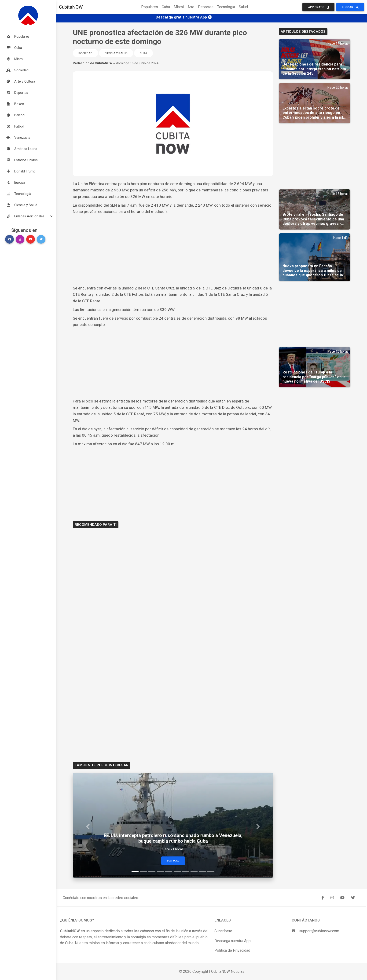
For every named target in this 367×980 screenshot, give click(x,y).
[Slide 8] (194, 872)
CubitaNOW (71, 7)
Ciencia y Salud (116, 53)
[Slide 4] (160, 872)
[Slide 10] (211, 872)
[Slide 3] (152, 872)
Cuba (166, 7)
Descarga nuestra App (233, 941)
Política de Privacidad (232, 950)
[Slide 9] (202, 872)
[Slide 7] (186, 872)
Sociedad (85, 53)
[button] (28, 216)
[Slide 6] (177, 872)
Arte (191, 7)
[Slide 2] (143, 872)
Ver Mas (173, 861)
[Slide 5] (169, 872)
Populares (150, 7)
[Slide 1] (135, 872)
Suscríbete (223, 931)
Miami (179, 7)
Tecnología (226, 7)
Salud (243, 7)
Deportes (206, 7)
